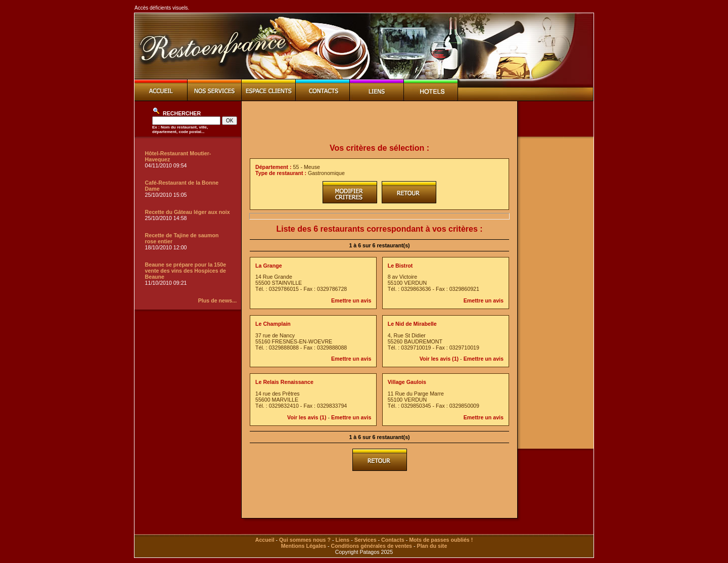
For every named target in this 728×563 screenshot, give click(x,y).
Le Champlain (273, 324)
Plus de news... (217, 300)
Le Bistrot (400, 266)
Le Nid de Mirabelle (412, 324)
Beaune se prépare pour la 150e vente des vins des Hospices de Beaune (186, 271)
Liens (342, 540)
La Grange (269, 266)
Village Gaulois (407, 382)
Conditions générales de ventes (372, 546)
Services (366, 540)
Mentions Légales (304, 546)
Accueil (265, 540)
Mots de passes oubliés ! (441, 540)
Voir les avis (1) (439, 359)
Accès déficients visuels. (162, 8)
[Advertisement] (380, 122)
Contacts (393, 540)
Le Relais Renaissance (284, 382)
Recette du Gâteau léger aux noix (188, 212)
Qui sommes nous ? (305, 540)
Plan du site (432, 546)
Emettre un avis (351, 300)
